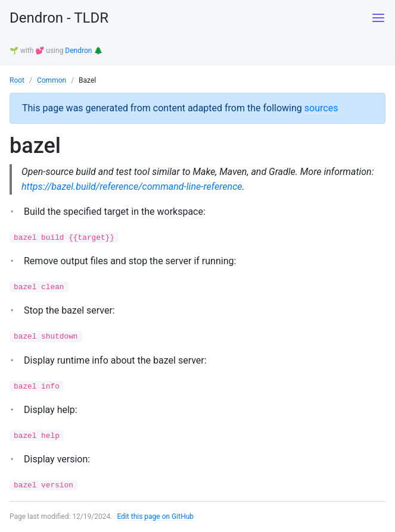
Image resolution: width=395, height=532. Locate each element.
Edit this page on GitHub (155, 517)
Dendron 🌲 (84, 51)
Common (52, 80)
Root (17, 80)
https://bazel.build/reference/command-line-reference (132, 187)
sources (321, 108)
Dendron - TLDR (59, 18)
